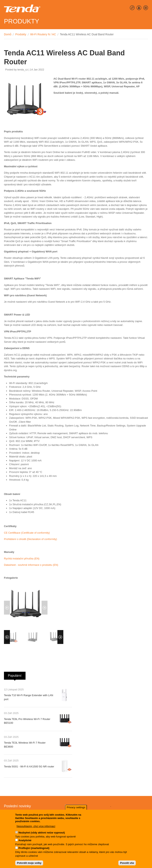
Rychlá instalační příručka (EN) (22, 559)
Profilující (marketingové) (34, 850)
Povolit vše (127, 865)
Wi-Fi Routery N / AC (43, 34)
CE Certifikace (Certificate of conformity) (27, 533)
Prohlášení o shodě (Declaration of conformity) (30, 539)
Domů (8, 34)
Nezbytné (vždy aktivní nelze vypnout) (42, 835)
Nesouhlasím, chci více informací (36, 828)
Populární (17, 675)
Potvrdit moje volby (29, 865)
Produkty (21, 34)
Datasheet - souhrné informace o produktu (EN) (31, 565)
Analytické (25, 842)
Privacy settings (76, 809)
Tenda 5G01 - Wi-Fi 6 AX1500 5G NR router (29, 766)
